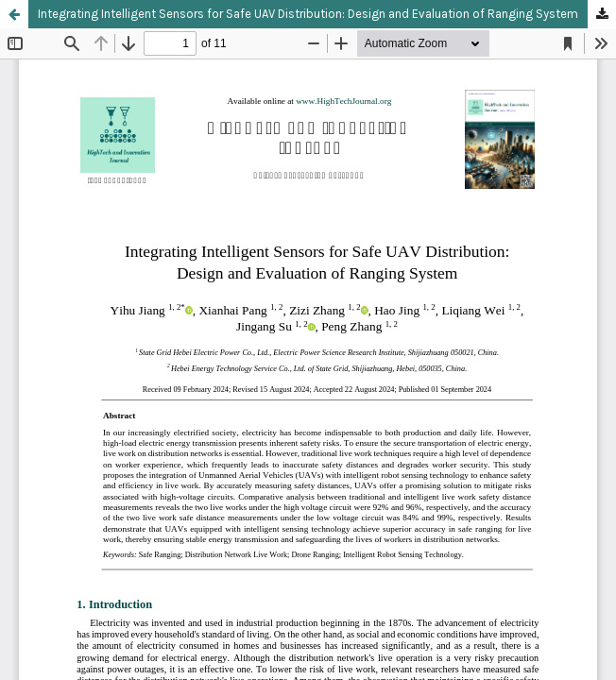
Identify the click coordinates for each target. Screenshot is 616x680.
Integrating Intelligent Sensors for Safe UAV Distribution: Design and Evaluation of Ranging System (308, 14)
